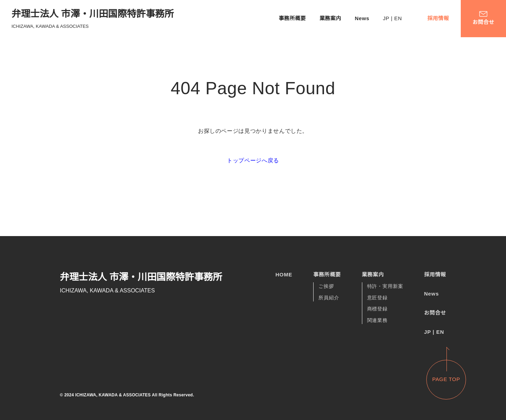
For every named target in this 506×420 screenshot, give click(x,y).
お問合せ (435, 313)
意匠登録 (377, 298)
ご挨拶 (326, 286)
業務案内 (326, 18)
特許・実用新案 (385, 286)
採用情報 (438, 18)
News (358, 18)
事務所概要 (288, 18)
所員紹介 (329, 298)
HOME (284, 274)
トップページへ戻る (253, 160)
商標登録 (377, 309)
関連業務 (377, 321)
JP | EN (391, 18)
